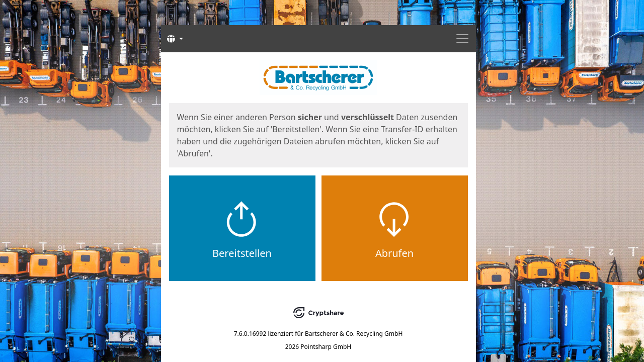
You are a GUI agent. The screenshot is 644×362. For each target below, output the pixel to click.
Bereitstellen (242, 253)
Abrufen (394, 253)
